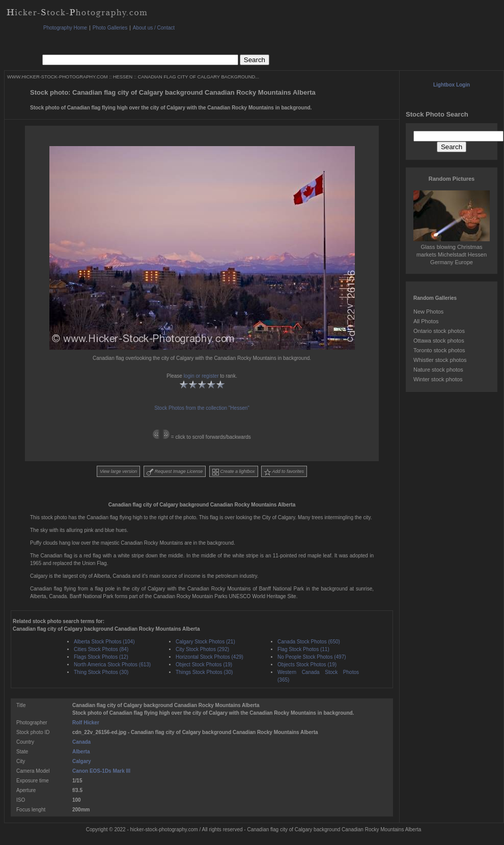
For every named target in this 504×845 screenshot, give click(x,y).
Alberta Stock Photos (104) (104, 642)
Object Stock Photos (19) (204, 665)
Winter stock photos (438, 379)
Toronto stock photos (439, 350)
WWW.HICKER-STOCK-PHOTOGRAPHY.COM (57, 77)
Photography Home (65, 28)
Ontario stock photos (439, 331)
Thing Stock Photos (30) (101, 672)
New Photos (428, 312)
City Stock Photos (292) (202, 649)
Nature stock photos (438, 370)
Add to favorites (284, 472)
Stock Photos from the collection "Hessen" (202, 408)
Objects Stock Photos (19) (307, 665)
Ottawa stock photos (439, 341)
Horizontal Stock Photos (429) (209, 657)
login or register (201, 376)
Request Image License (175, 472)
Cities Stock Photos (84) (101, 649)
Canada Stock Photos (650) (309, 642)
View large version (118, 471)
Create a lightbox (234, 472)
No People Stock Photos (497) (312, 657)
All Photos (426, 321)
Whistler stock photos (440, 360)
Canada (81, 742)
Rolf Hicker (86, 723)
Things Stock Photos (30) (204, 672)
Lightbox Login (452, 85)
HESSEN (123, 77)
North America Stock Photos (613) (112, 665)
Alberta (81, 752)
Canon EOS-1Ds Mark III (101, 771)
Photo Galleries (110, 28)
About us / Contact (154, 28)
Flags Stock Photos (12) (101, 657)
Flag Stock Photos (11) (303, 649)
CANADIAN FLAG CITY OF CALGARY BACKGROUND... (199, 77)
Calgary (82, 761)
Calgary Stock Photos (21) (205, 642)
